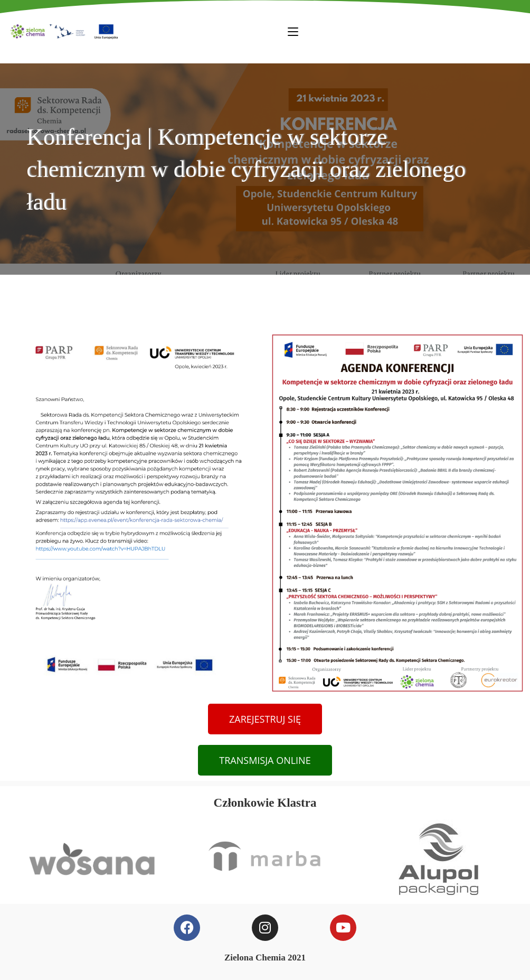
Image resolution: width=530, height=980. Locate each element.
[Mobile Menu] (293, 31)
